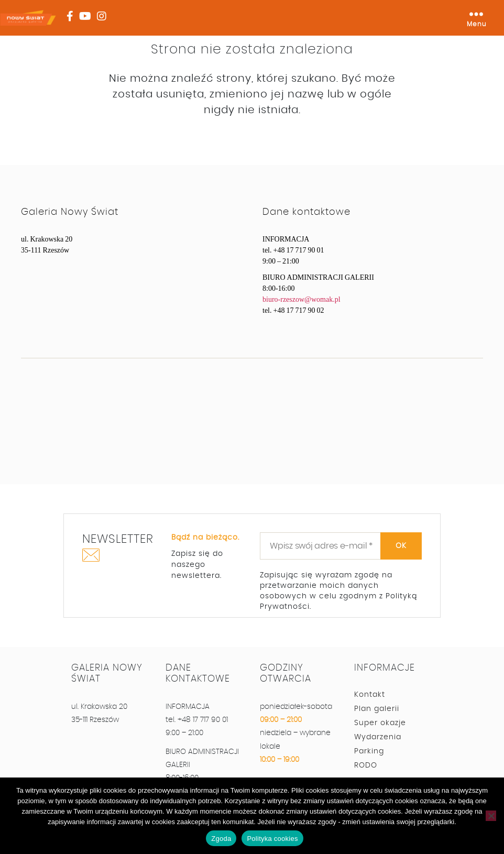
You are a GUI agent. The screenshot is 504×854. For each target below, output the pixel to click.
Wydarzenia (378, 737)
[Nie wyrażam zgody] (491, 816)
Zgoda (221, 839)
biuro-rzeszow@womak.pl (302, 299)
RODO (366, 765)
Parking (369, 751)
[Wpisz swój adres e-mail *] (341, 546)
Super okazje (380, 723)
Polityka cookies (272, 839)
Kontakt (370, 695)
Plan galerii (377, 709)
